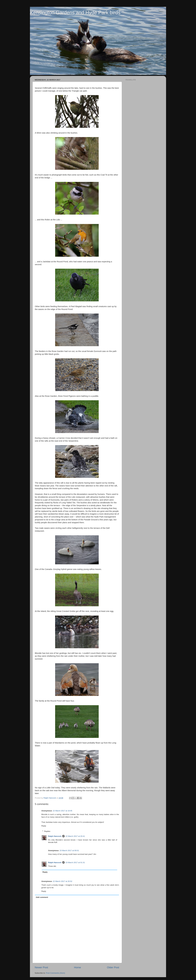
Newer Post (41, 967)
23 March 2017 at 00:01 (69, 851)
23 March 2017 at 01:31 (75, 862)
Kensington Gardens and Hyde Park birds (75, 13)
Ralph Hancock (55, 836)
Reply (44, 826)
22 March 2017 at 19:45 (63, 811)
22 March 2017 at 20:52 (63, 881)
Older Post (113, 967)
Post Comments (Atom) (56, 973)
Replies (47, 831)
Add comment (42, 897)
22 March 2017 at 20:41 (75, 836)
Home (77, 967)
